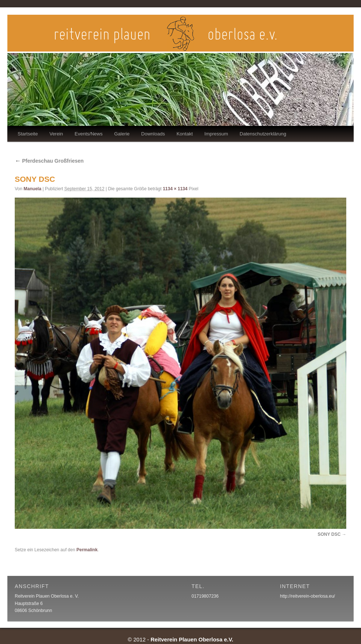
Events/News (89, 134)
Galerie (122, 134)
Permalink (87, 550)
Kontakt (185, 134)
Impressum (216, 134)
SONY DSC (329, 534)
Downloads (153, 134)
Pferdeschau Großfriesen (49, 161)
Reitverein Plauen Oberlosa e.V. (192, 639)
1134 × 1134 (175, 189)
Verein (56, 134)
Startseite (28, 134)
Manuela (32, 189)
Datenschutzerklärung (263, 134)
